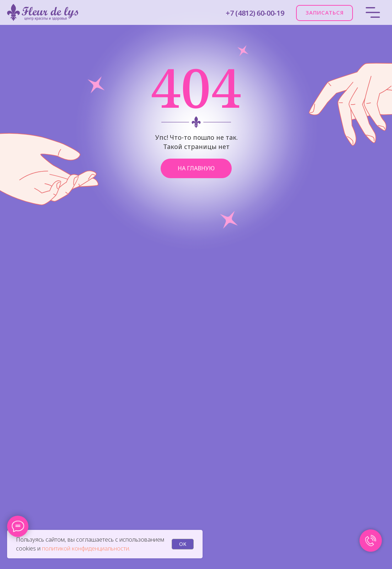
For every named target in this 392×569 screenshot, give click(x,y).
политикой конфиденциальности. (86, 548)
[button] (324, 13)
